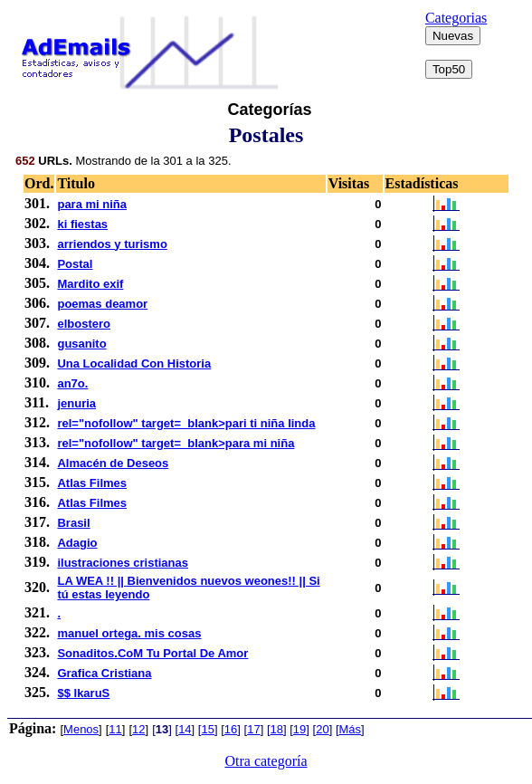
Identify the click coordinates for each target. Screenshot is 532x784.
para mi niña (92, 204)
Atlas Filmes (92, 483)
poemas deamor (102, 304)
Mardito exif (90, 284)
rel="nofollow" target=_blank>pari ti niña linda (186, 423)
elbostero (84, 324)
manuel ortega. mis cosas (129, 633)
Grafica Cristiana (104, 673)
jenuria (76, 403)
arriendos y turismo (112, 244)
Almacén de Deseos (113, 463)
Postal (75, 264)
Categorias (456, 18)
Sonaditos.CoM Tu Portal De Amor (152, 653)
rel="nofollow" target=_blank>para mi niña (176, 443)
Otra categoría (266, 761)
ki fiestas (82, 224)
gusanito (81, 344)
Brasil (73, 523)
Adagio (77, 543)
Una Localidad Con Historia (134, 363)
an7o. (72, 383)
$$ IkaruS (83, 693)
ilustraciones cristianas (123, 563)
